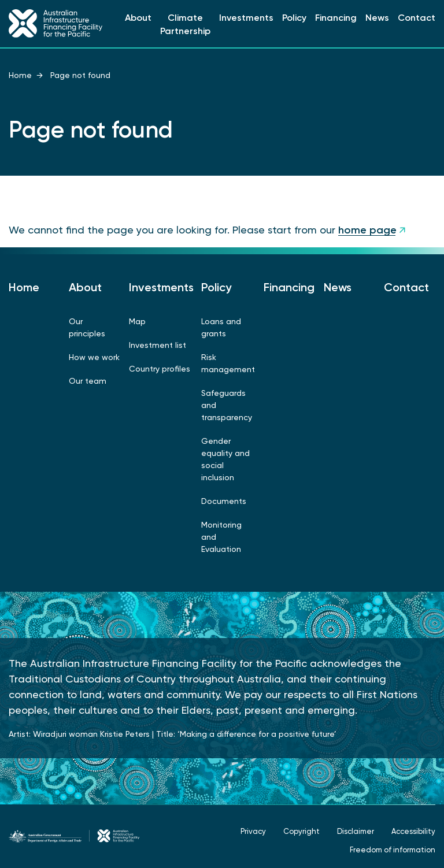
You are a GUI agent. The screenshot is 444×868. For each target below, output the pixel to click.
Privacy (253, 831)
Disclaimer (356, 831)
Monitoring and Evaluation (221, 537)
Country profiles (160, 369)
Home (20, 75)
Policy (294, 18)
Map (137, 321)
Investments (246, 18)
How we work (94, 357)
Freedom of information (393, 850)
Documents (224, 501)
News (377, 18)
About (138, 18)
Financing (336, 18)
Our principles (87, 327)
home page (367, 230)
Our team (88, 381)
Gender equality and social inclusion (225, 459)
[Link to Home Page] (55, 24)
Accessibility (413, 831)
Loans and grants (221, 327)
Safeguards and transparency (227, 405)
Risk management (228, 363)
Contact (417, 18)
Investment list (158, 345)
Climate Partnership (185, 24)
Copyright (301, 831)
